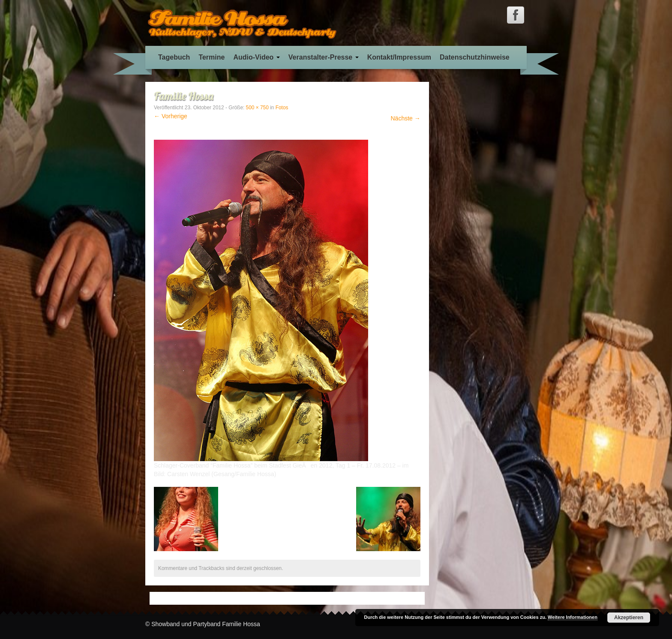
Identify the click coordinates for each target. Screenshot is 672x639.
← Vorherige (171, 116)
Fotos (282, 108)
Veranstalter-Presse (324, 57)
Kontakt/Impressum (399, 57)
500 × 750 (257, 108)
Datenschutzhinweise (475, 57)
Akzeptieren (629, 618)
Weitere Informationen (573, 617)
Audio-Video (256, 57)
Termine (211, 57)
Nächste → (406, 118)
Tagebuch (174, 57)
